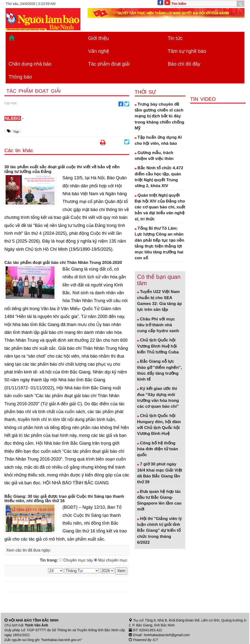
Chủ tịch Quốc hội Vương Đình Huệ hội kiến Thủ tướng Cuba (158, 346)
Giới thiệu (99, 38)
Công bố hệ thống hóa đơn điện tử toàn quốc (158, 449)
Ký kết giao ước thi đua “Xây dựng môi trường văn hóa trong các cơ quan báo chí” (158, 397)
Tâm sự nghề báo (187, 51)
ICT (155, 640)
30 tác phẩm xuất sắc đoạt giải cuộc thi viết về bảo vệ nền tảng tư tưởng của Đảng (62, 169)
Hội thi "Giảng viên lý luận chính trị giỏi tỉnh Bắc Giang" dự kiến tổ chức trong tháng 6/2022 (160, 531)
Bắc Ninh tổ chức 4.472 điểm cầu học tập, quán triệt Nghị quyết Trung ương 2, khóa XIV (159, 177)
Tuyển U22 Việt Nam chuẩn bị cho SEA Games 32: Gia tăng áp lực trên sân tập (160, 301)
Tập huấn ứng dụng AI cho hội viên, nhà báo (158, 140)
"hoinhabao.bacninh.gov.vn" (62, 640)
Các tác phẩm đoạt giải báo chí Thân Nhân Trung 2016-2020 (63, 263)
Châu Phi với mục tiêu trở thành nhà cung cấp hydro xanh (158, 325)
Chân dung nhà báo (30, 64)
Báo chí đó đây (184, 64)
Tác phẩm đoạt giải (109, 64)
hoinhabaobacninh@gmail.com (167, 635)
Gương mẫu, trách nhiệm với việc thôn (154, 156)
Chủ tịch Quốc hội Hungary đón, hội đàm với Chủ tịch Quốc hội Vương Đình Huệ (159, 425)
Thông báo (20, 77)
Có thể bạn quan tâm (159, 280)
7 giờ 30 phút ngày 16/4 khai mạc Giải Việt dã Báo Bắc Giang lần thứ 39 (160, 473)
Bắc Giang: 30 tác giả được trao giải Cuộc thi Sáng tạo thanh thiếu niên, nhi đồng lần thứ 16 (64, 499)
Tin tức (175, 38)
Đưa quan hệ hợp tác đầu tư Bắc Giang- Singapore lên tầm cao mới (159, 500)
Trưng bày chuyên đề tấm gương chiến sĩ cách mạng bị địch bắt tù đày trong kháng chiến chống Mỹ (160, 116)
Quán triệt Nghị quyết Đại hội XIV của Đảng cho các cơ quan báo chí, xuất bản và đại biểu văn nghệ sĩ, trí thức (160, 207)
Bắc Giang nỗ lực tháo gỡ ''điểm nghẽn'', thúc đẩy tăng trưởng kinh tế (160, 370)
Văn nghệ (99, 51)
